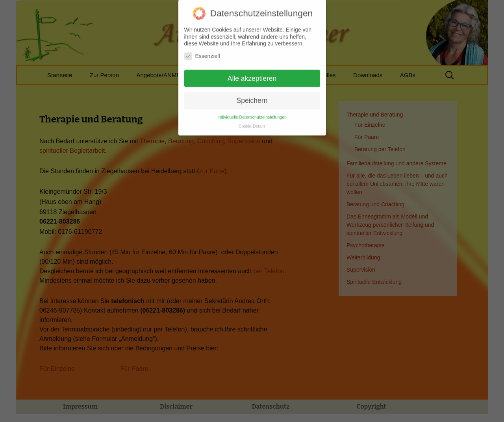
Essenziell (202, 52)
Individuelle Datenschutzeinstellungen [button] (252, 113)
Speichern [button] (252, 96)
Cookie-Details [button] (252, 122)
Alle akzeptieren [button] (252, 74)
